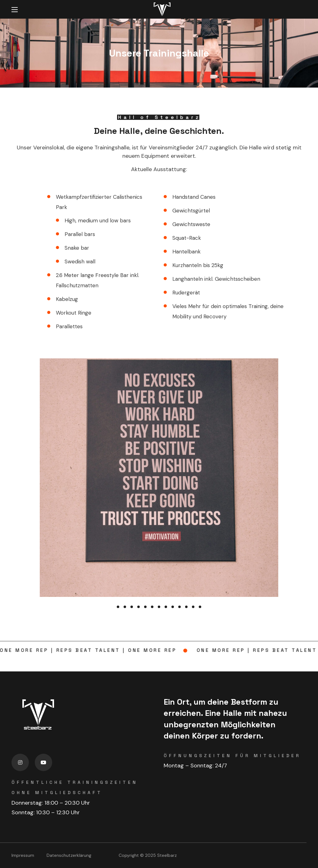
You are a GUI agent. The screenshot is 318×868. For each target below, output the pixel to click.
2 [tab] (125, 607)
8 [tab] (166, 607)
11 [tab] (186, 607)
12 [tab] (193, 607)
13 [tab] (200, 607)
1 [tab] (118, 607)
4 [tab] (139, 607)
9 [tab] (173, 607)
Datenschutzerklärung (69, 855)
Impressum (23, 855)
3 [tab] (132, 607)
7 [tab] (159, 607)
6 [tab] (152, 607)
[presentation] (118, 607)
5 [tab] (145, 607)
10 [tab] (179, 607)
